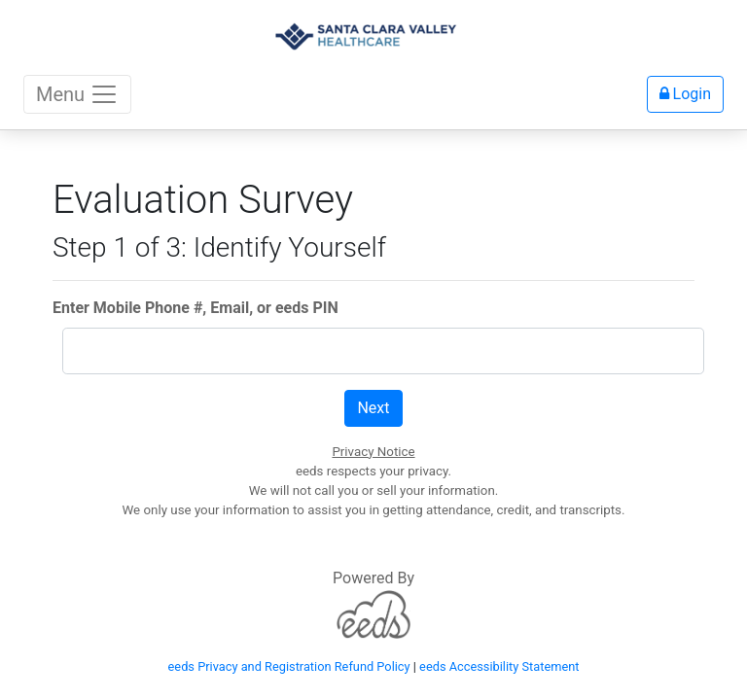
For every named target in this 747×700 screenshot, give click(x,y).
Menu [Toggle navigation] (77, 94)
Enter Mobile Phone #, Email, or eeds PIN (196, 308)
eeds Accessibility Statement (499, 666)
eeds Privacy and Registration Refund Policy (289, 666)
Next (373, 408)
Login (685, 94)
